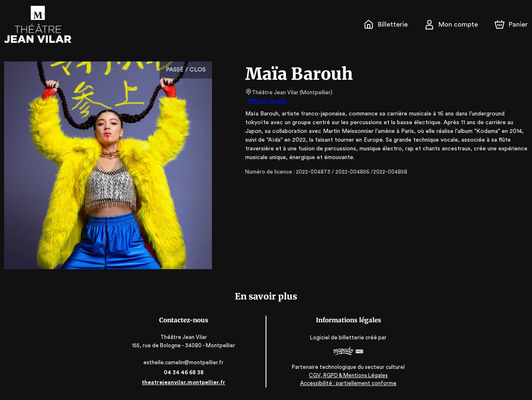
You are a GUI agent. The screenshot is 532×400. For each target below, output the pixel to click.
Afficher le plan (266, 101)
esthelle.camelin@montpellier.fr (185, 362)
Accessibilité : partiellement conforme (348, 383)
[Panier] (511, 25)
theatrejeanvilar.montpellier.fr (184, 382)
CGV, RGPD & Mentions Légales (347, 375)
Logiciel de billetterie (337, 337)
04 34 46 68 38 (185, 372)
